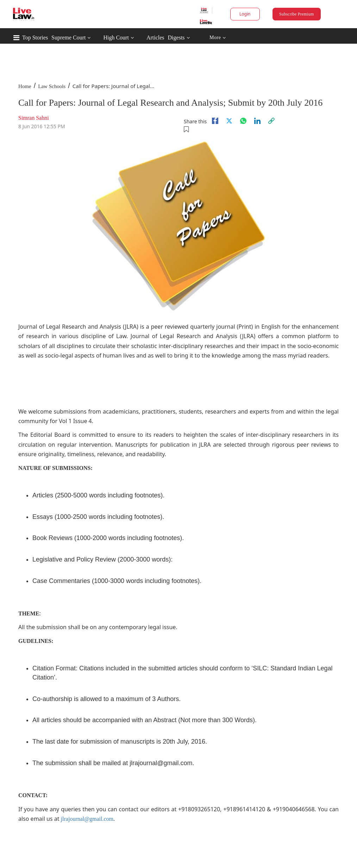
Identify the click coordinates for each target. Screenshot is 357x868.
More (218, 38)
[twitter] (229, 121)
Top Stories (35, 38)
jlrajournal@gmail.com (87, 819)
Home (25, 86)
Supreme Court (68, 38)
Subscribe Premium (296, 14)
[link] (271, 121)
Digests (176, 38)
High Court (116, 38)
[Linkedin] (257, 121)
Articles (155, 38)
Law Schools (52, 86)
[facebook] (215, 121)
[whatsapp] (243, 121)
